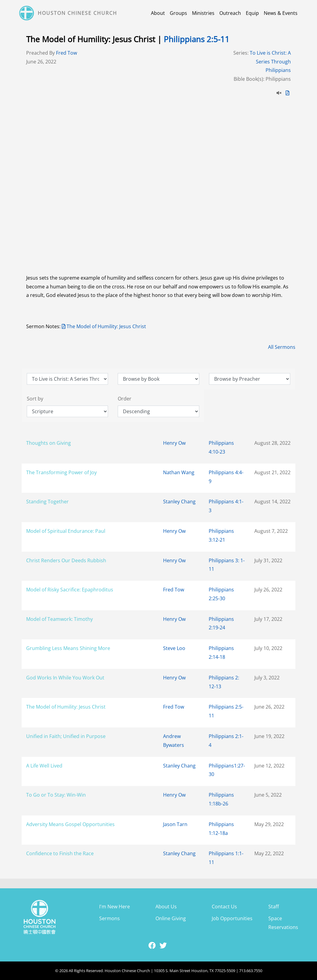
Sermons (110, 918)
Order (125, 399)
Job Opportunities (232, 918)
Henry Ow (174, 443)
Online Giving (171, 918)
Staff (274, 907)
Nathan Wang (179, 472)
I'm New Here (115, 907)
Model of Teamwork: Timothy (59, 619)
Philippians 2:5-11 (197, 39)
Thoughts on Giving (49, 443)
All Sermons (282, 347)
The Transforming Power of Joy (61, 472)
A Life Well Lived (44, 766)
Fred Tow (66, 53)
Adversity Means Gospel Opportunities (70, 824)
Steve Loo (174, 648)
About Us (166, 907)
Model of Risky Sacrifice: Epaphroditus (70, 590)
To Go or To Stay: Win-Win (56, 795)
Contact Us (224, 907)
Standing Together (47, 502)
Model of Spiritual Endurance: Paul (66, 531)
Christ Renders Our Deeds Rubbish (66, 560)
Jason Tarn (175, 824)
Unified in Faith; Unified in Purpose (66, 736)
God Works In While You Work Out (65, 678)
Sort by (35, 399)
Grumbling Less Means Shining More (68, 648)
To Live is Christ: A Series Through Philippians (270, 62)
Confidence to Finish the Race (60, 853)
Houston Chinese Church (77, 13)
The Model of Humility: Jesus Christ (104, 326)
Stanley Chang (179, 502)
